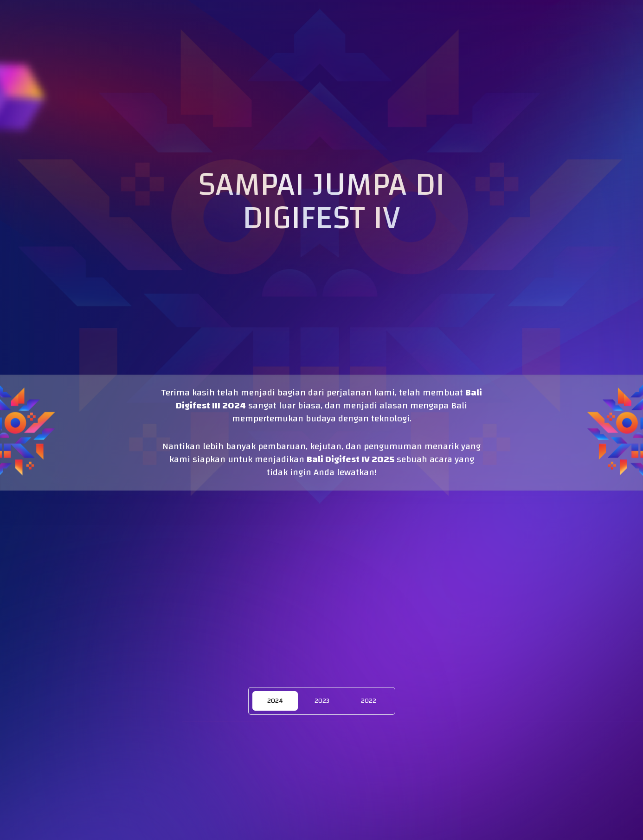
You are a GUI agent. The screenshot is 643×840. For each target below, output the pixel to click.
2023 (322, 701)
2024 (275, 701)
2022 (369, 701)
